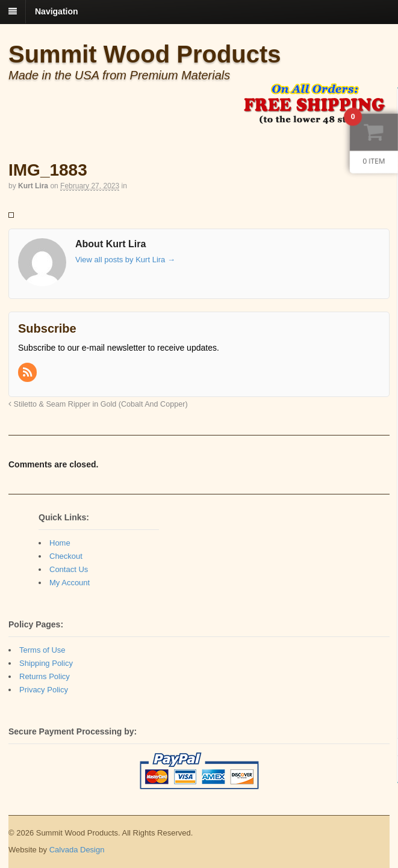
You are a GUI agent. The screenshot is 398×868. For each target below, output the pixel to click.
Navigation (57, 11)
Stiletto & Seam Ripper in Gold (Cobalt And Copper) (98, 404)
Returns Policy (45, 676)
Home (60, 543)
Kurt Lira (33, 186)
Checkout (66, 556)
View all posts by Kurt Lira (125, 260)
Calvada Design (77, 850)
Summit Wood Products (145, 54)
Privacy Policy (44, 690)
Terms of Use (42, 650)
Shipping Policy (46, 663)
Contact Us (69, 569)
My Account (70, 583)
